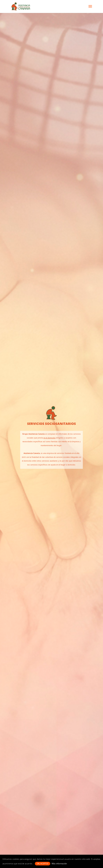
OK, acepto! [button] (43, 864)
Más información (59, 864)
